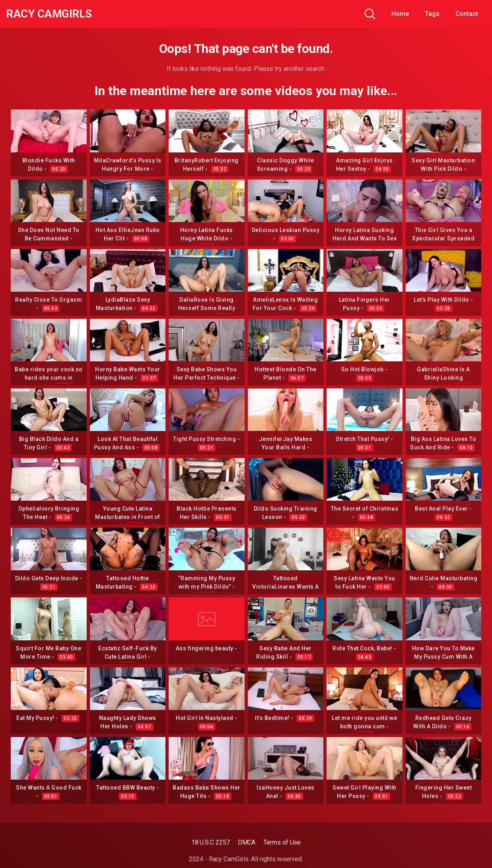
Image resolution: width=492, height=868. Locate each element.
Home (400, 14)
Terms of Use (282, 842)
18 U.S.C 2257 (211, 842)
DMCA (247, 842)
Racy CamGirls (49, 14)
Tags (432, 14)
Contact (467, 14)
